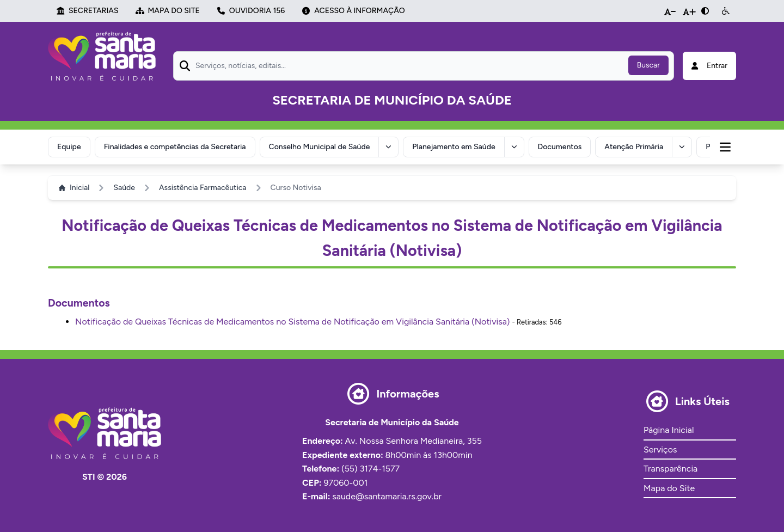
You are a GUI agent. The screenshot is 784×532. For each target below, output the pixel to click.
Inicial (74, 188)
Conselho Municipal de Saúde (320, 147)
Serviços (660, 450)
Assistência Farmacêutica (203, 188)
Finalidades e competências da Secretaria (175, 147)
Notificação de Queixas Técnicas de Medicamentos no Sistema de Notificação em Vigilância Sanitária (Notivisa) (292, 322)
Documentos (560, 147)
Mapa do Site (669, 488)
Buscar (648, 65)
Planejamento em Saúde (454, 147)
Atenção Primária (634, 147)
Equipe (69, 147)
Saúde (124, 188)
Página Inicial (669, 430)
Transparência (670, 469)
